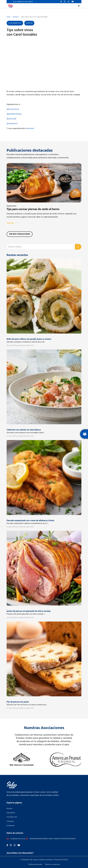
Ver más (10, 223)
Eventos (16, 17)
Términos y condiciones (52, 864)
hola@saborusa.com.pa (18, 839)
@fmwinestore (13, 109)
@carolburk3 (12, 124)
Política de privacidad (35, 864)
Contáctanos (11, 826)
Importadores (11, 813)
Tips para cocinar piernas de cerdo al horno (33, 209)
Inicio (8, 17)
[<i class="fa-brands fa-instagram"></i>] (65, 2)
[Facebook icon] (61, 2)
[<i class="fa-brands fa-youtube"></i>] (73, 2)
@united (30, 128)
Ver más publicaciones (20, 234)
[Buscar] (78, 247)
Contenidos (10, 821)
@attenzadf (11, 119)
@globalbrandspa (14, 114)
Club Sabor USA (12, 817)
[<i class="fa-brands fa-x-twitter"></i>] (69, 2)
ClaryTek (65, 860)
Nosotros (10, 808)
